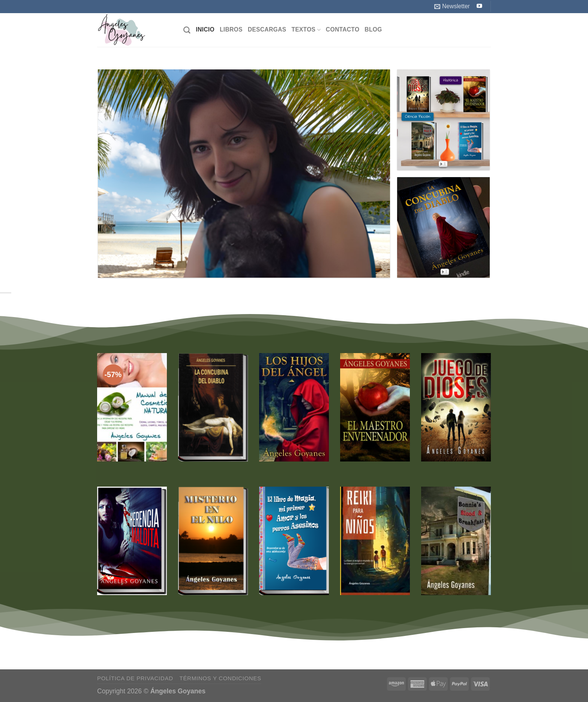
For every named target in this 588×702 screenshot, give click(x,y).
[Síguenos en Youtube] (479, 6)
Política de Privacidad (135, 678)
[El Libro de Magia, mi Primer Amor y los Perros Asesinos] (294, 541)
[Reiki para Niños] (375, 541)
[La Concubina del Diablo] (213, 407)
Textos (306, 30)
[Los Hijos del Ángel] (294, 407)
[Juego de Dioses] (456, 407)
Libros (231, 29)
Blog (373, 29)
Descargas (267, 29)
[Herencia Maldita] (132, 541)
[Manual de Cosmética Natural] (132, 407)
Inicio (205, 29)
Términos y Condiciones (220, 678)
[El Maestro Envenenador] (375, 407)
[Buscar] (187, 30)
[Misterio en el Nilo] (213, 541)
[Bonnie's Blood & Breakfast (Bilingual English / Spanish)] (456, 541)
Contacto (343, 29)
